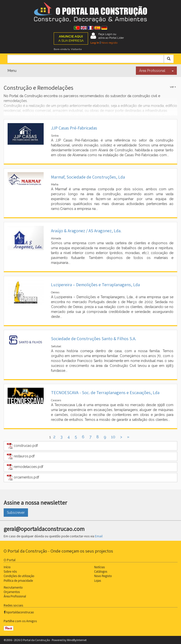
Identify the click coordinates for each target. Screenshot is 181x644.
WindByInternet (77, 640)
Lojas (98, 580)
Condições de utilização (19, 576)
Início (7, 567)
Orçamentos (12, 592)
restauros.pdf (21, 456)
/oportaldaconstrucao (19, 612)
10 (113, 437)
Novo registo (109, 43)
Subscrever (16, 513)
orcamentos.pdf (23, 477)
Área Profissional (152, 71)
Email (99, 536)
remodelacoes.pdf (25, 467)
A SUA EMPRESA (71, 38)
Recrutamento (13, 587)
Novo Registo (103, 576)
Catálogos (101, 571)
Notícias (99, 567)
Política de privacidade (18, 580)
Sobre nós (10, 571)
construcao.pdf (22, 446)
